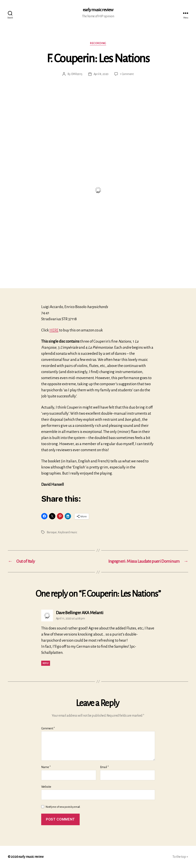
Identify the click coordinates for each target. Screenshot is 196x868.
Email (104, 767)
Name (46, 767)
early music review (98, 10)
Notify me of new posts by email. (63, 807)
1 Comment (127, 74)
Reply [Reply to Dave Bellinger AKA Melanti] (46, 663)
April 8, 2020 (101, 74)
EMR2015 (77, 74)
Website (46, 787)
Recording (98, 43)
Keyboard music (67, 532)
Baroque (52, 532)
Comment (48, 728)
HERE (54, 330)
